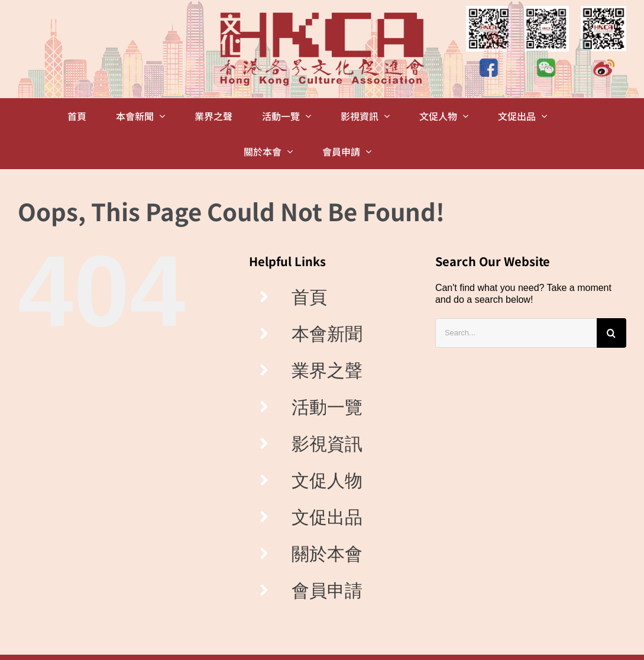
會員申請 (327, 591)
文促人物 (327, 481)
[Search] (611, 333)
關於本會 (327, 554)
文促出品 (327, 517)
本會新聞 (327, 334)
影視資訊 (327, 444)
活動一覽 (327, 407)
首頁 (309, 297)
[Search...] (516, 333)
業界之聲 (327, 371)
